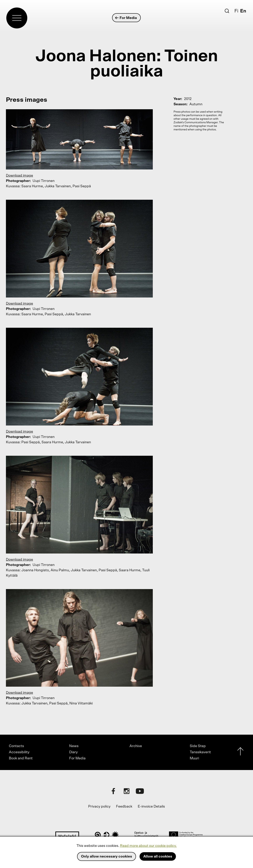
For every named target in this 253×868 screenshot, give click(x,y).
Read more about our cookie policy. (148, 846)
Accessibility (19, 752)
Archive (136, 746)
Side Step (198, 746)
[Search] (227, 11)
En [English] (243, 11)
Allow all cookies (158, 857)
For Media (126, 18)
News (74, 746)
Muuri (194, 758)
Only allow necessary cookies (107, 857)
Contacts (16, 746)
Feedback (124, 807)
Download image (19, 176)
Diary (73, 752)
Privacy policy (99, 807)
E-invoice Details (151, 807)
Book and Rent (21, 758)
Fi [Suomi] (236, 11)
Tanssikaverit (200, 752)
